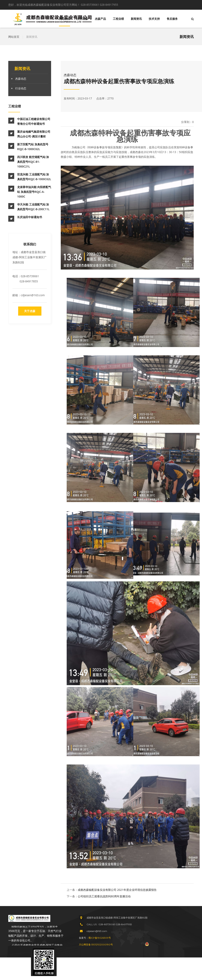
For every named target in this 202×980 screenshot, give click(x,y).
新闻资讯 (136, 19)
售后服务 (172, 19)
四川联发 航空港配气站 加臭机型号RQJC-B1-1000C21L (33, 162)
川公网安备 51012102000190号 (96, 945)
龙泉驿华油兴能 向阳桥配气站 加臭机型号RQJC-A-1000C (34, 192)
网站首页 (65, 19)
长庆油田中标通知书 (30, 217)
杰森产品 (100, 19)
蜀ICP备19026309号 (100, 938)
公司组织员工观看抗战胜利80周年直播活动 (104, 896)
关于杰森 (82, 19)
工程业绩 (118, 19)
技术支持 (154, 19)
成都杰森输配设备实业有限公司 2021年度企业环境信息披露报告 (117, 890)
